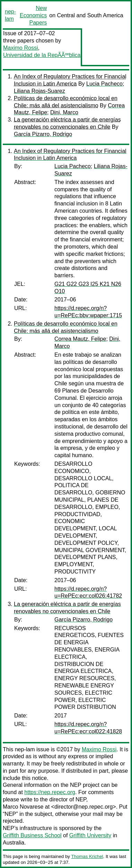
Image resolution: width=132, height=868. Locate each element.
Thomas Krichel (87, 856)
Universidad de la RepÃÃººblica (42, 55)
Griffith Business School (32, 835)
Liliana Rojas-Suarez (39, 91)
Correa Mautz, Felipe (80, 339)
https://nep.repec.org (50, 792)
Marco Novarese (23, 807)
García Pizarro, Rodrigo (43, 134)
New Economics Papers (33, 15)
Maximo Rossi (20, 48)
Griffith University (90, 835)
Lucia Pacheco (104, 84)
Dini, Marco (64, 112)
